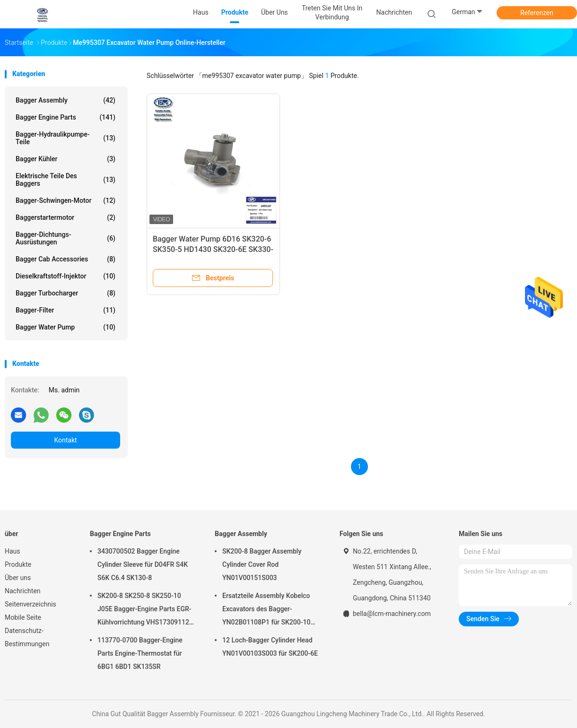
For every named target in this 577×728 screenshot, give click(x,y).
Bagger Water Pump (66, 327)
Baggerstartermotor (66, 217)
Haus (13, 551)
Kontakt (65, 440)
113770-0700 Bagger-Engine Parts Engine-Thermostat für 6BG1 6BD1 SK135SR (140, 653)
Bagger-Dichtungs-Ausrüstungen (66, 238)
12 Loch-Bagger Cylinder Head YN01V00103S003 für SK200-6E (270, 647)
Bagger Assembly (66, 100)
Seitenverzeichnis (31, 604)
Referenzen (537, 13)
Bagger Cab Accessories (66, 259)
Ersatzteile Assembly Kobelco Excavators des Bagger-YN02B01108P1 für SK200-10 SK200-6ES (266, 610)
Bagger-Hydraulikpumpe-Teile (66, 138)
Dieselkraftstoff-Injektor (66, 276)
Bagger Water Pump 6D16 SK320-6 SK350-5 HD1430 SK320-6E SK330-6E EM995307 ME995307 (213, 249)
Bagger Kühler (66, 159)
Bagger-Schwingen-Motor (66, 200)
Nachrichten (23, 591)
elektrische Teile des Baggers (66, 180)
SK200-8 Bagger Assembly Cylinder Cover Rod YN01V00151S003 (262, 564)
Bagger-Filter (66, 310)
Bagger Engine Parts (66, 117)
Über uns (18, 578)
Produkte (18, 564)
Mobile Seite (23, 617)
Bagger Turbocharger (66, 293)
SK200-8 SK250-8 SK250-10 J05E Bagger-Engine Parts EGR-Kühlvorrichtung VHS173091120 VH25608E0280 (145, 610)
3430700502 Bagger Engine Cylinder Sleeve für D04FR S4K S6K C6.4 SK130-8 (143, 564)
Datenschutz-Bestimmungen (27, 637)
